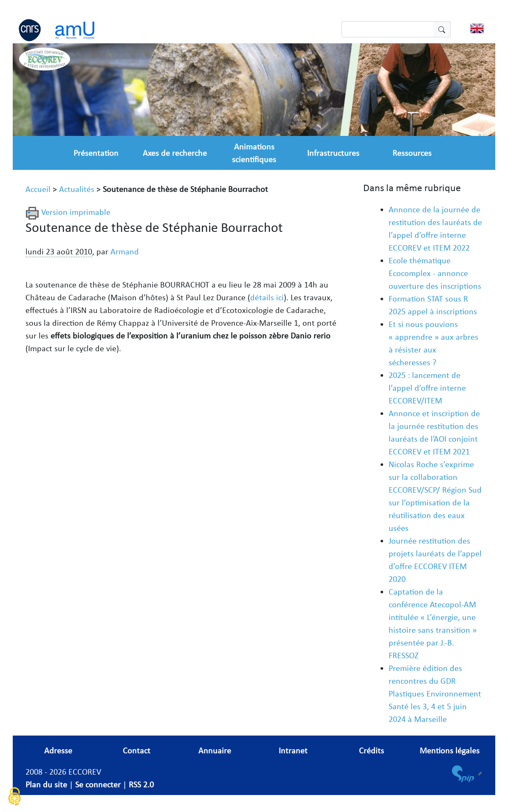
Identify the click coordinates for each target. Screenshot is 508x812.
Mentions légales (450, 750)
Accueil (38, 189)
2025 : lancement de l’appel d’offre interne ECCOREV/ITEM (427, 388)
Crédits (371, 750)
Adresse (58, 750)
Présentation (96, 153)
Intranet (293, 750)
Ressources (412, 153)
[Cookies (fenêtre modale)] (15, 797)
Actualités (77, 189)
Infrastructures (333, 153)
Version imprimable (68, 212)
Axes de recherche (175, 153)
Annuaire (215, 750)
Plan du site (46, 784)
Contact (137, 750)
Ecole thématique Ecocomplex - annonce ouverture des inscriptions (435, 273)
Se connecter (98, 784)
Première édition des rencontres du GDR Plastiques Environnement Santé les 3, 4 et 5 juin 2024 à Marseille (435, 694)
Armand (125, 251)
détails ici (267, 297)
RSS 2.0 (141, 784)
